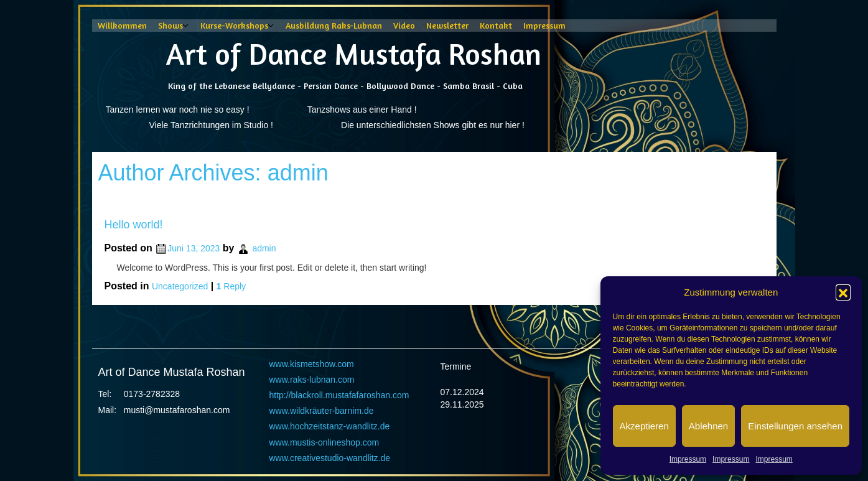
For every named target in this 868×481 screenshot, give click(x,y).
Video (404, 25)
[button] (843, 292)
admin (298, 173)
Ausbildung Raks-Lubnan (334, 25)
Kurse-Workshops (234, 25)
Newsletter (447, 25)
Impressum (688, 459)
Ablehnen (708, 426)
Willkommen (122, 25)
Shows (170, 25)
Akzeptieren (644, 426)
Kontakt (496, 25)
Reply (231, 286)
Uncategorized (180, 286)
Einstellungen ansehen (795, 426)
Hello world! (134, 225)
